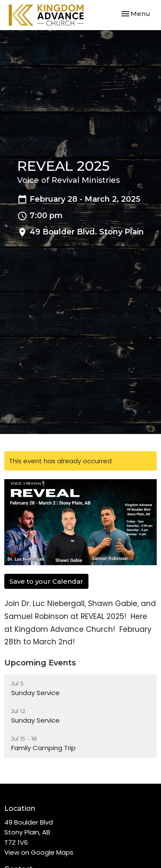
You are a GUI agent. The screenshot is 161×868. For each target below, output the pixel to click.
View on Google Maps (39, 852)
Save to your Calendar (46, 581)
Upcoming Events (40, 663)
